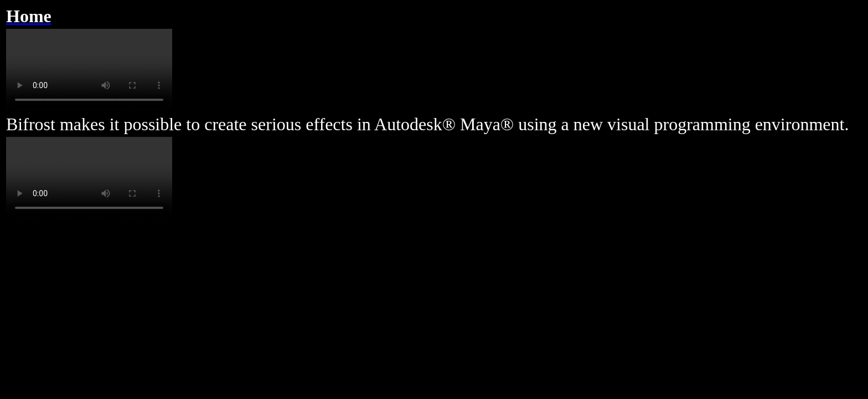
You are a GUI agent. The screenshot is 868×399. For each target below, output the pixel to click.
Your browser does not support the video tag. (89, 70)
